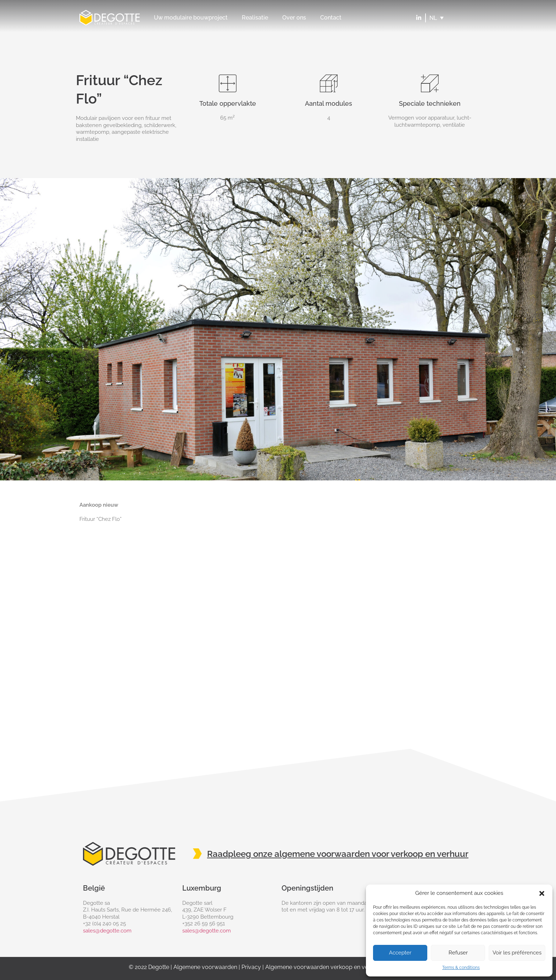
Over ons (294, 18)
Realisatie (255, 18)
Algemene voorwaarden (205, 967)
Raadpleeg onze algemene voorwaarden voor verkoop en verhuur (338, 854)
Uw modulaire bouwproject (191, 18)
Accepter (400, 953)
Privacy (251, 967)
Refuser (458, 953)
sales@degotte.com (107, 931)
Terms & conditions (461, 968)
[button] (542, 893)
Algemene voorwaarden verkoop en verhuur (324, 967)
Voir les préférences (517, 953)
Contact (331, 18)
